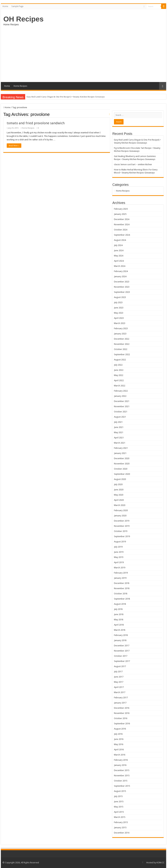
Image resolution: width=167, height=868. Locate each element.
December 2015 (122, 770)
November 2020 (122, 464)
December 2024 (122, 219)
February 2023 (121, 328)
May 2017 (119, 682)
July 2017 (118, 672)
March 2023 (120, 323)
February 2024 (121, 271)
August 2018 (120, 604)
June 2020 (119, 490)
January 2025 (120, 214)
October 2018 (121, 594)
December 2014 (122, 833)
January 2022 (120, 396)
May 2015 (119, 807)
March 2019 (120, 568)
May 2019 (119, 557)
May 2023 (119, 313)
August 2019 (120, 542)
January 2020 (120, 516)
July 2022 (118, 365)
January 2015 (120, 828)
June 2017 (119, 677)
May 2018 (119, 620)
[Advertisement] (83, 53)
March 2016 (120, 755)
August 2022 (120, 360)
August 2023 (120, 297)
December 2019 (122, 521)
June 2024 (119, 250)
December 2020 (122, 458)
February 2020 (121, 510)
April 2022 (119, 380)
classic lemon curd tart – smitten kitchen (133, 164)
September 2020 (122, 474)
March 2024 (120, 266)
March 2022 (120, 386)
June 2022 (119, 370)
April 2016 (119, 750)
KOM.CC (161, 863)
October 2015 (121, 781)
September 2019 (122, 536)
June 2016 (119, 739)
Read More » (14, 146)
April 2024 (119, 261)
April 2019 (119, 562)
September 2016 (122, 724)
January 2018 (120, 640)
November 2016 (122, 713)
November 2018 (122, 588)
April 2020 (119, 500)
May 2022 (119, 375)
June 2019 (119, 552)
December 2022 (122, 339)
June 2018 (119, 614)
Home (5, 6)
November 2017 (122, 651)
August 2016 (120, 729)
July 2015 (118, 796)
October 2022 (121, 349)
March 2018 (120, 630)
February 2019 (121, 573)
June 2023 (119, 308)
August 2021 (120, 417)
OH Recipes (23, 19)
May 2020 (119, 495)
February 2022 (121, 391)
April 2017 (119, 687)
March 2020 (120, 505)
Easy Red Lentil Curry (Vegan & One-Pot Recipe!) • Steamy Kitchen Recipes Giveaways (66, 97)
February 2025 (121, 209)
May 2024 (119, 256)
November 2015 (122, 776)
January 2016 (120, 765)
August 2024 (120, 240)
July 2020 (118, 484)
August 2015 (120, 791)
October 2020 (121, 469)
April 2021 (119, 438)
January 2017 (120, 703)
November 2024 (122, 224)
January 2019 (120, 578)
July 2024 (118, 245)
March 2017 (120, 692)
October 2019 (121, 531)
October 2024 (121, 230)
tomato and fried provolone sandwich (36, 123)
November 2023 (122, 287)
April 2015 (119, 812)
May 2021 (119, 432)
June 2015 (119, 802)
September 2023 (122, 292)
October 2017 (121, 656)
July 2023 (118, 302)
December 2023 (122, 282)
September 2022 (122, 354)
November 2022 (122, 344)
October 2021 (121, 412)
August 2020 (120, 479)
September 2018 (122, 599)
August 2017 (120, 666)
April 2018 (119, 625)
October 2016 (121, 718)
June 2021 (119, 427)
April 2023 (119, 318)
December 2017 (122, 646)
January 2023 (120, 334)
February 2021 (121, 448)
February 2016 (121, 760)
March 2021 (120, 443)
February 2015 (121, 822)
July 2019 (118, 547)
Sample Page (17, 6)
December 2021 (122, 401)
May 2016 (119, 744)
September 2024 (122, 235)
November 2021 (122, 406)
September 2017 (122, 661)
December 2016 (122, 708)
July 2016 (118, 734)
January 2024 (120, 276)
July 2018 (118, 609)
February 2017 (121, 698)
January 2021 (120, 453)
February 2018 (121, 635)
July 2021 (118, 422)
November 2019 (122, 526)
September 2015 (122, 786)
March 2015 (120, 817)
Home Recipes (20, 86)
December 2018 (122, 583)
